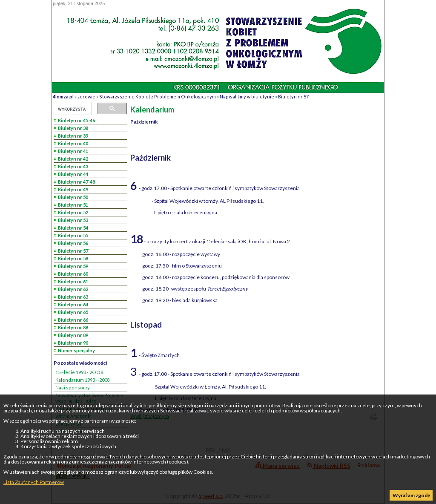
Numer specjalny (76, 350)
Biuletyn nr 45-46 (76, 120)
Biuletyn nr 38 (73, 128)
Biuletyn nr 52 (73, 212)
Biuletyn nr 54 (73, 228)
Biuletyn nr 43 (73, 166)
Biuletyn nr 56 (73, 243)
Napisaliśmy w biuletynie (247, 96)
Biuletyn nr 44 (73, 174)
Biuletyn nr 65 (73, 312)
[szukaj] (72, 109)
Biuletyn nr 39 (73, 136)
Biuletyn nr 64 (73, 304)
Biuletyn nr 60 (73, 274)
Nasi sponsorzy (73, 387)
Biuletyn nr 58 (73, 258)
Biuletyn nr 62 (73, 289)
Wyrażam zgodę (411, 495)
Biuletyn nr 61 (73, 281)
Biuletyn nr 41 (73, 151)
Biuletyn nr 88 (73, 327)
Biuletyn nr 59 (73, 266)
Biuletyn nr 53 (73, 220)
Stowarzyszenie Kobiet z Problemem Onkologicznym (158, 96)
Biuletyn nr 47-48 (76, 182)
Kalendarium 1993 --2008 (82, 380)
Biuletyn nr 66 (73, 320)
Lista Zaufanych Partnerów (34, 482)
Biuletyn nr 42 (73, 159)
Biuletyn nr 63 (73, 297)
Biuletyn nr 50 (73, 197)
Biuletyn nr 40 (73, 143)
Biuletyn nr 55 (73, 235)
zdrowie (86, 96)
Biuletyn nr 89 (73, 335)
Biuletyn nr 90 (73, 343)
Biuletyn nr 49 (73, 189)
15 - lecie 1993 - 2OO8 (79, 372)
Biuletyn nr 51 (73, 205)
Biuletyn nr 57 (293, 96)
